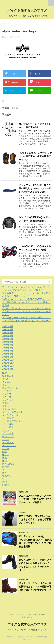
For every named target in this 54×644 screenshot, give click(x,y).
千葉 (4, 458)
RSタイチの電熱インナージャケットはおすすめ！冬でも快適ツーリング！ (35, 156)
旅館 (4, 461)
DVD (5, 373)
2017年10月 (8, 366)
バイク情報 (8, 427)
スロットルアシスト (13, 412)
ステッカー (8, 406)
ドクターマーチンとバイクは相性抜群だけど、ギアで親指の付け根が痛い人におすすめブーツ (35, 587)
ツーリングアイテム (13, 421)
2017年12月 (8, 360)
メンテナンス (9, 445)
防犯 (4, 482)
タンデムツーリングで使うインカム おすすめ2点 (35, 126)
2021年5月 (8, 333)
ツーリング (8, 418)
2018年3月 (8, 351)
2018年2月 (8, 354)
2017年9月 (8, 369)
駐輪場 (6, 485)
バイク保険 (8, 424)
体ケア (6, 455)
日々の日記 (8, 464)
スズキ (6, 403)
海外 (4, 473)
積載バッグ (8, 476)
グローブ (7, 397)
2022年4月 (8, 326)
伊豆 (4, 452)
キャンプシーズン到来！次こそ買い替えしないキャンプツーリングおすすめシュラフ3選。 (35, 188)
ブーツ (6, 430)
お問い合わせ (27, 617)
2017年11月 (8, 363)
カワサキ (7, 391)
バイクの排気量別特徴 (37, 614)
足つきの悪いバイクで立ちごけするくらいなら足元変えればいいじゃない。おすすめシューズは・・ (26, 311)
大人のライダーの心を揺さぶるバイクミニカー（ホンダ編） (35, 248)
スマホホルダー (10, 409)
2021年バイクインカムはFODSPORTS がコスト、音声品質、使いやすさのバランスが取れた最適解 (26, 302)
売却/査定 (21, 614)
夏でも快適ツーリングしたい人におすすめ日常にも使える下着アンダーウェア (35, 519)
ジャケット (8, 400)
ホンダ (6, 439)
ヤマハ (6, 449)
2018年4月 (8, 348)
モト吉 (15, 108)
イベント (7, 379)
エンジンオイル (10, 388)
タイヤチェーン (10, 415)
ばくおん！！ (9, 376)
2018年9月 (8, 336)
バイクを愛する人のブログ (27, 10)
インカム (7, 382)
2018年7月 (8, 339)
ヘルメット (8, 436)
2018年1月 (8, 357)
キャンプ (7, 394)
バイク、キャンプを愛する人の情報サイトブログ (27, 630)
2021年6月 (8, 329)
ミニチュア (8, 442)
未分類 (6, 467)
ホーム (11, 614)
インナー (7, 385)
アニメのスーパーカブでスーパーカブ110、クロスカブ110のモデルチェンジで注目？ (35, 499)
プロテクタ (8, 433)
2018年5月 (8, 345)
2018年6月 (8, 342)
